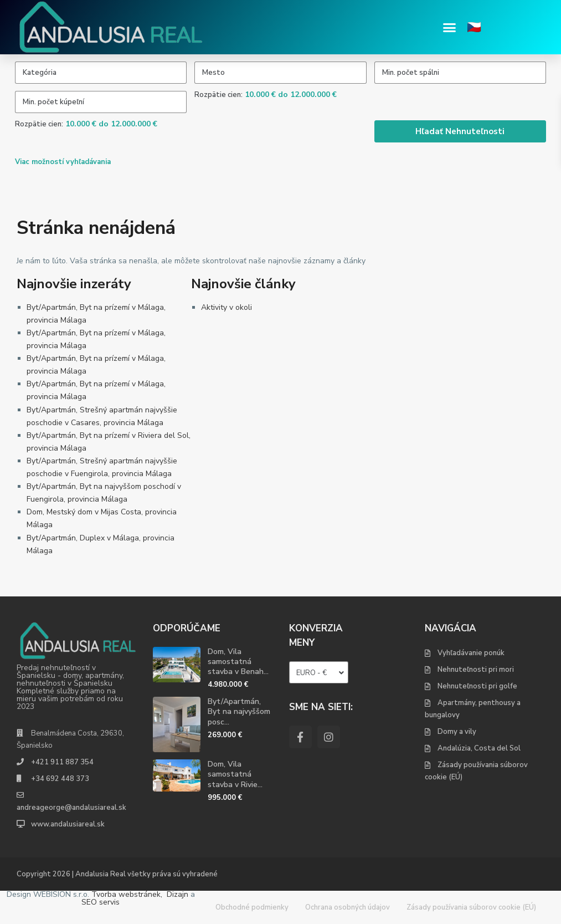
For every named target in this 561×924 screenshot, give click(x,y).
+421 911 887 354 (62, 762)
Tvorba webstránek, (127, 894)
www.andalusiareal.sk (68, 824)
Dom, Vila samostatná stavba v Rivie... (235, 774)
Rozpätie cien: (218, 95)
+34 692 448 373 (60, 779)
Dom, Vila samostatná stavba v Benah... (238, 662)
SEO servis (101, 902)
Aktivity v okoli (227, 307)
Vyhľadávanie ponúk (471, 653)
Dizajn (177, 894)
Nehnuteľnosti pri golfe (477, 686)
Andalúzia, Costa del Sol (479, 748)
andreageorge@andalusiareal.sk (71, 808)
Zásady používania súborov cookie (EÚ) (471, 907)
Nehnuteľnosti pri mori (476, 670)
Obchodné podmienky (252, 907)
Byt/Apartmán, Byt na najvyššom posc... (239, 711)
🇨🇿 (474, 27)
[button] (450, 27)
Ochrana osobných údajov (348, 907)
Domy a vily (457, 732)
